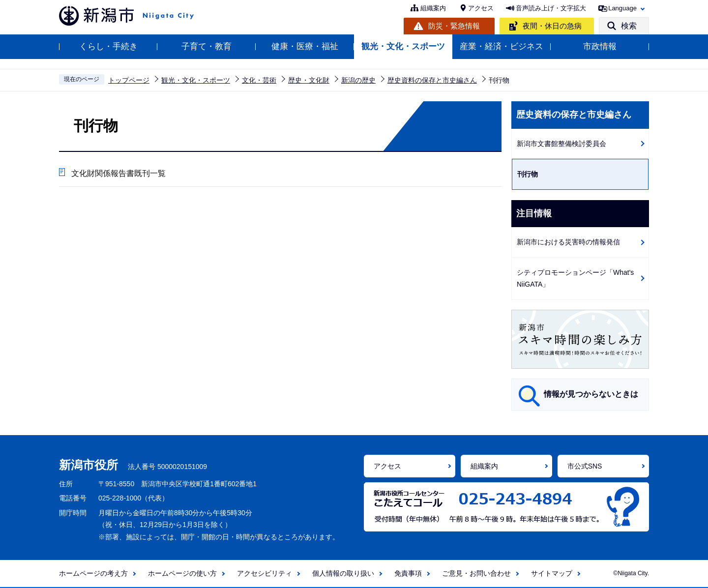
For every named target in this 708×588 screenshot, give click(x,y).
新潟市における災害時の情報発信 (568, 242)
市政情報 (600, 46)
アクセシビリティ (265, 573)
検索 (629, 26)
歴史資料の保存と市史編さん (432, 80)
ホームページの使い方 (182, 573)
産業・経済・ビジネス (501, 46)
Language (622, 8)
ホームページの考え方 (93, 573)
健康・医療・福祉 (305, 46)
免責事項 (408, 573)
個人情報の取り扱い (343, 573)
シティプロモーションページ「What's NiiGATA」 (575, 279)
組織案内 (433, 8)
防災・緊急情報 (454, 26)
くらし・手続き (108, 46)
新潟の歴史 (358, 80)
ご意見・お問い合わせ (476, 573)
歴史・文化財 (309, 80)
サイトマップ (552, 573)
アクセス (481, 8)
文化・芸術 (259, 80)
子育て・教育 (206, 46)
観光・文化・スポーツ (403, 46)
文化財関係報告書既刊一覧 (118, 173)
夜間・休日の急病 (552, 26)
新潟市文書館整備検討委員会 (561, 144)
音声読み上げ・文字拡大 (551, 8)
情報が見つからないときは (591, 394)
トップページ (129, 80)
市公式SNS (585, 466)
